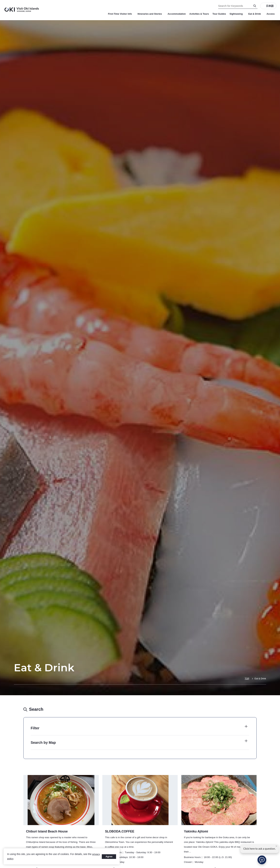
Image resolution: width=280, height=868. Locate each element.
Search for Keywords (0, 0)
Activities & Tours (199, 14)
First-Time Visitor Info (121, 14)
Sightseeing (237, 14)
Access (271, 14)
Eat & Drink (256, 14)
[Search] (255, 6)
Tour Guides (219, 14)
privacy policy (15, 859)
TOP (247, 679)
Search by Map (43, 743)
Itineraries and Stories (151, 14)
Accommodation (177, 14)
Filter (35, 728)
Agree (109, 856)
